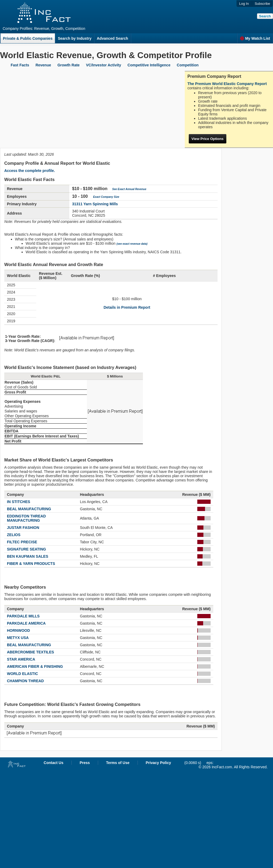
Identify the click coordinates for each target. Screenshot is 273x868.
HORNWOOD (18, 630)
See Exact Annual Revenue (129, 189)
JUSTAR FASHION (23, 528)
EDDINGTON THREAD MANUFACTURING (26, 518)
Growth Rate (68, 65)
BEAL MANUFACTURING (29, 509)
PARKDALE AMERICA (26, 623)
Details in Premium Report (127, 307)
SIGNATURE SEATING (27, 549)
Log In (244, 4)
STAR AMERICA (21, 659)
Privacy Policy (158, 763)
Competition (188, 65)
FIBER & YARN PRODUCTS (31, 564)
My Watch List (255, 38)
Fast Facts (20, 65)
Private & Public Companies (28, 38)
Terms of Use (118, 763)
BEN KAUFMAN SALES (28, 556)
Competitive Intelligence (149, 65)
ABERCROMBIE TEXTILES (31, 652)
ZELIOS (14, 535)
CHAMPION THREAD (25, 681)
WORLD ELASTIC (23, 674)
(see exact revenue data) (132, 244)
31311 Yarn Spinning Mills (95, 204)
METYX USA (18, 638)
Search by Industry (75, 38)
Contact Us (54, 763)
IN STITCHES (19, 502)
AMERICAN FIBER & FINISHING (35, 666)
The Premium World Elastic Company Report (227, 84)
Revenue (43, 65)
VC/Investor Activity (104, 65)
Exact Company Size (106, 197)
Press (85, 763)
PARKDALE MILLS (23, 616)
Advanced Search (113, 38)
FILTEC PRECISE (22, 542)
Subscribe (262, 4)
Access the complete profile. (30, 171)
